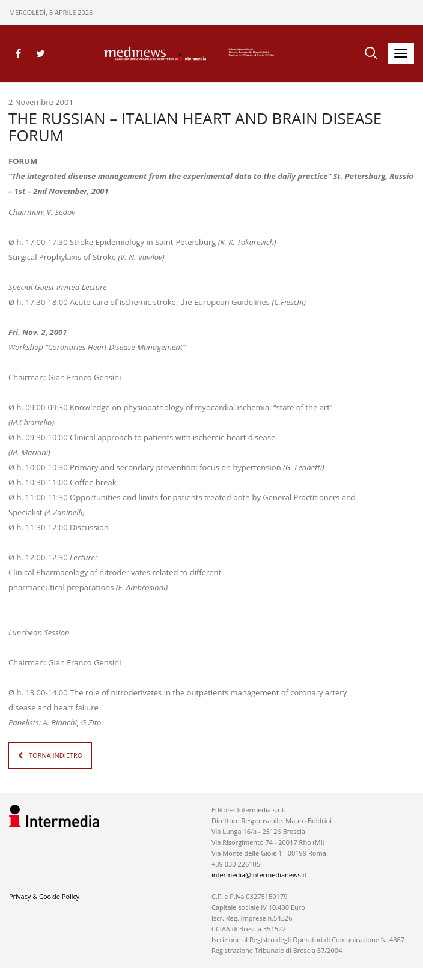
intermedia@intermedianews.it (259, 875)
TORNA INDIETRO (56, 755)
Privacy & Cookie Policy (44, 896)
